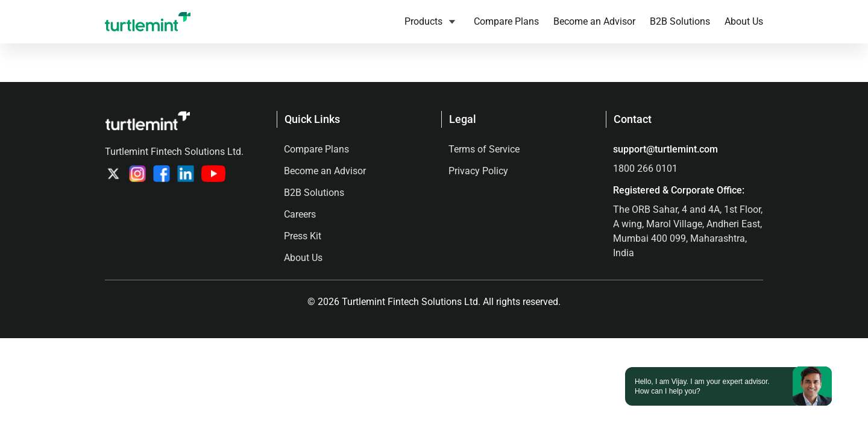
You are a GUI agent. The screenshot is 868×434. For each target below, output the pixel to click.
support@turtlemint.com (665, 149)
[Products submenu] (452, 22)
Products (423, 21)
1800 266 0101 (645, 168)
